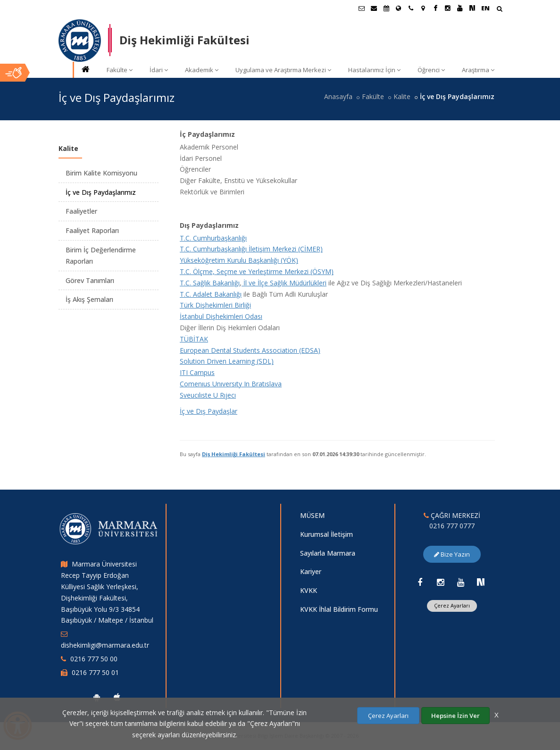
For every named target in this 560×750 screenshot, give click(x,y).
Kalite (402, 96)
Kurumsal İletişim (326, 534)
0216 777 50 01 (95, 672)
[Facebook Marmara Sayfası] (435, 8)
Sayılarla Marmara (328, 553)
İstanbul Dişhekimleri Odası (221, 316)
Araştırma (478, 70)
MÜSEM (312, 515)
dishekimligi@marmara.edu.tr (105, 645)
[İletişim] (411, 8)
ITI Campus (197, 372)
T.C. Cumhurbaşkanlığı (213, 238)
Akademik (202, 70)
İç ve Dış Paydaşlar (209, 411)
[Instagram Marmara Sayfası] (448, 8)
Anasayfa (338, 96)
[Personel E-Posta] (374, 8)
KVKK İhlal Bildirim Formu (339, 609)
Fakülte (120, 70)
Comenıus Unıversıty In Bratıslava (231, 384)
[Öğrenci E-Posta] (362, 8)
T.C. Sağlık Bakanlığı (210, 283)
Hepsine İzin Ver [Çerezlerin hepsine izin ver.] (456, 716)
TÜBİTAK (194, 339)
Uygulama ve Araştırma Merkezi (283, 70)
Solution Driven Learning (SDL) (227, 361)
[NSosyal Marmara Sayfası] (472, 8)
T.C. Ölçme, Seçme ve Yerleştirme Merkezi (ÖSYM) (257, 271)
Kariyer (311, 571)
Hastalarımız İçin (374, 70)
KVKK (309, 590)
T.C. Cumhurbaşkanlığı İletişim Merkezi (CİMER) (251, 249)
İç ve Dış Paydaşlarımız (101, 192)
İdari (159, 70)
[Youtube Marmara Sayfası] (460, 8)
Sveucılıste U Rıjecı (208, 395)
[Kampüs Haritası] (423, 8)
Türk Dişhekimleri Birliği (215, 305)
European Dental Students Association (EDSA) (250, 350)
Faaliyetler (81, 211)
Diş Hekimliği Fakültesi (234, 454)
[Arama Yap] (499, 10)
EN (485, 8)
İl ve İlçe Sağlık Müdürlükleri (284, 283)
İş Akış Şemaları (89, 299)
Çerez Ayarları (452, 605)
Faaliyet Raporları (92, 230)
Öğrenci (431, 70)
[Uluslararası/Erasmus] (399, 8)
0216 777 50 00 (94, 659)
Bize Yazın (452, 554)
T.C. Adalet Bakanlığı (211, 294)
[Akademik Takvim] (386, 8)
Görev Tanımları (90, 280)
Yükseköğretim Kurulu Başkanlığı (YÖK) (239, 260)
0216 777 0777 (452, 526)
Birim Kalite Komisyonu (101, 173)
